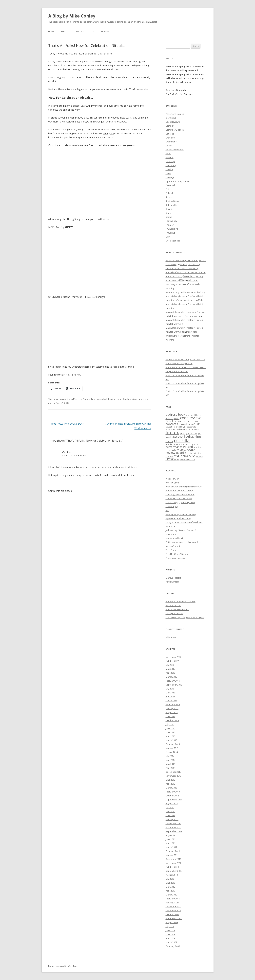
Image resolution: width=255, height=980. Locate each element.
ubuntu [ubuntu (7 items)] (199, 457)
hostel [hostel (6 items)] (168, 437)
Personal (87, 399)
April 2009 (170, 938)
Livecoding (171, 165)
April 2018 (170, 697)
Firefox (169, 146)
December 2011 (173, 823)
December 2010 (173, 859)
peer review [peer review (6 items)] (193, 444)
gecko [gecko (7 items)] (182, 433)
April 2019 (170, 673)
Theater (170, 225)
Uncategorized (173, 241)
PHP (168, 189)
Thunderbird (172, 229)
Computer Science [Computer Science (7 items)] (190, 421)
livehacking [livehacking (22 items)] (192, 436)
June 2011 (170, 839)
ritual (135, 399)
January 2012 (172, 819)
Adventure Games (175, 114)
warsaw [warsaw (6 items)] (183, 460)
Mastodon (171, 534)
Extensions (171, 142)
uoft (50, 403)
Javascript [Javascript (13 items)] (177, 437)
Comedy (170, 126)
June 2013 (170, 780)
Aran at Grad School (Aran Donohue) (184, 487)
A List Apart (171, 637)
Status (169, 217)
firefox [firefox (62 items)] (172, 432)
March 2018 (171, 701)
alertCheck (171, 118)
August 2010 (172, 875)
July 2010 (170, 879)
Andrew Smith (173, 483)
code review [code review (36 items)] (190, 418)
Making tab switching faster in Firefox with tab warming (183, 284)
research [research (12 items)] (171, 450)
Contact (80, 31)
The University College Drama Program (185, 617)
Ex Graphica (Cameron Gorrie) (181, 514)
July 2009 (170, 926)
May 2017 (170, 716)
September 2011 (174, 831)
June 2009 (170, 930)
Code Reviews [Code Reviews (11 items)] (173, 421)
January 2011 (172, 855)
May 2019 (170, 669)
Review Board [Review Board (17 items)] (175, 453)
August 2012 (172, 804)
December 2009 (173, 907)
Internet (170, 157)
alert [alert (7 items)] (188, 415)
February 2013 (173, 792)
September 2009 (174, 918)
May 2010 (170, 887)
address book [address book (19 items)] (175, 414)
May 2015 (170, 732)
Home (51, 31)
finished (127, 399)
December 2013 (173, 772)
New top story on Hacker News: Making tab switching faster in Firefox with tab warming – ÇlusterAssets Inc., (185, 296)
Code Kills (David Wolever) (179, 499)
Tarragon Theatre (174, 613)
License (105, 31)
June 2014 (170, 760)
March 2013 (171, 788)
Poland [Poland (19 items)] (188, 447)
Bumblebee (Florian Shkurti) (179, 491)
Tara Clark (171, 550)
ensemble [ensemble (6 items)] (191, 427)
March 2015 (171, 740)
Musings (77, 399)
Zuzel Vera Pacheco (176, 558)
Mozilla (169, 169)
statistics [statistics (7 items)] (197, 453)
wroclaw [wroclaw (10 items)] (191, 459)
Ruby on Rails (172, 205)
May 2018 (170, 693)
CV (93, 31)
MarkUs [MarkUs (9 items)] (169, 441)
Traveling (170, 233)
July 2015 (170, 724)
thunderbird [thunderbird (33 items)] (185, 456)
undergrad (144, 399)
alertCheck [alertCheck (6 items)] (196, 415)
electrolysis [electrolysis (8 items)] (181, 427)
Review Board (173, 201)
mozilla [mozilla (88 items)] (182, 440)
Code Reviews (173, 122)
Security (170, 209)
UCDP (168, 237)
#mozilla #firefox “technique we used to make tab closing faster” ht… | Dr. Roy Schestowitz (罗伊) (186, 276)
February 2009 (173, 946)
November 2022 (173, 657)
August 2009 (172, 922)
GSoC (168, 154)
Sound (169, 213)
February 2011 (173, 851)
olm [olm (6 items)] (185, 444)
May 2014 (170, 764)
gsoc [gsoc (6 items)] (200, 433)
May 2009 (170, 934)
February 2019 (173, 681)
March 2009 (171, 942)
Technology (171, 221)
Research (170, 197)
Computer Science (175, 130)
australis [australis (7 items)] (170, 419)
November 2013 (173, 776)
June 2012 (170, 811)
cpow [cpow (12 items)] (182, 424)
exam (119, 399)
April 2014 (170, 768)
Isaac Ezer (171, 526)
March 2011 (171, 847)
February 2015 (173, 744)
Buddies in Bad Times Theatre (181, 602)
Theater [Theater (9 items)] (170, 457)
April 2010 (170, 891)
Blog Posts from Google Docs (66, 424)
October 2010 (172, 867)
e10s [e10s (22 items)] (197, 424)
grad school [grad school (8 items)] (191, 433)
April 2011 (170, 843)
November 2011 (173, 827)
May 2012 (170, 815)
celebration (110, 399)
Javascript (170, 161)
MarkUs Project (173, 578)
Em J (168, 510)
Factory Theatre (173, 605)
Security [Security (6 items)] (188, 453)
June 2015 (170, 728)
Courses (170, 134)
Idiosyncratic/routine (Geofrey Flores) (184, 522)
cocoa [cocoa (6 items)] (177, 419)
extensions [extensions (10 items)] (193, 429)
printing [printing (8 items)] (197, 447)
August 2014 (172, 752)
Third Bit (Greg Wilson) (177, 554)
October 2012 (172, 796)
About (64, 31)
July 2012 (170, 808)
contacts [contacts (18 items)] (172, 424)
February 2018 (173, 705)
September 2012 (174, 800)
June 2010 (170, 883)
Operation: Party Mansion (178, 181)
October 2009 (172, 914)
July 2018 (170, 689)
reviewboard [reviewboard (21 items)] (186, 450)
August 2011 (172, 835)
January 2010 (172, 903)
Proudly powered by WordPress (63, 966)
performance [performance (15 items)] (174, 447)
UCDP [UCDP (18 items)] (170, 459)
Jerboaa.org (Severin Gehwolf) (181, 530)
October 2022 (172, 661)
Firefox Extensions (175, 150)
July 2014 (170, 756)
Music (168, 173)
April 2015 (170, 736)
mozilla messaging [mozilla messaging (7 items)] (174, 444)
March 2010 (171, 895)
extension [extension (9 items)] (182, 429)
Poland (169, 193)
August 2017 (172, 712)
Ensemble (171, 138)
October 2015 (172, 720)
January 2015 (172, 748)
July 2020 (170, 665)
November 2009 (173, 911)
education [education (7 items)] (170, 427)
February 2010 (173, 899)
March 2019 (171, 677)
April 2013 (170, 784)
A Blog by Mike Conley (72, 16)
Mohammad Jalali (174, 538)
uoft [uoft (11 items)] (177, 459)
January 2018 (172, 708)
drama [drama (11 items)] (189, 424)
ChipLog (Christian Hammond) (180, 495)
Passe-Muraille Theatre (177, 609)
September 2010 (174, 871)
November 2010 (173, 863)
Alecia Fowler (172, 479)
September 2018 (174, 685)
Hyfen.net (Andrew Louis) (178, 518)
